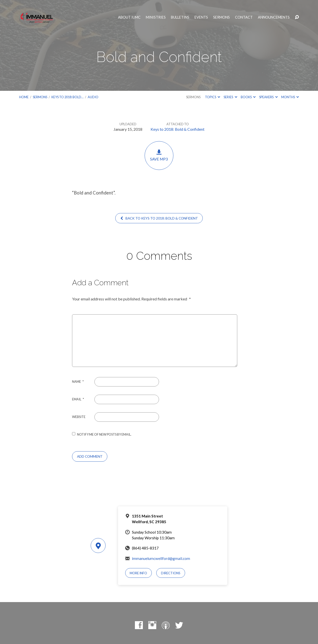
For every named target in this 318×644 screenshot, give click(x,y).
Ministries (156, 17)
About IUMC (129, 17)
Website (79, 417)
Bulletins (180, 17)
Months (290, 97)
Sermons (221, 17)
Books (248, 97)
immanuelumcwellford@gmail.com (161, 558)
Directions (171, 573)
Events (201, 17)
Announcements (274, 17)
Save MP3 (159, 155)
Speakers (268, 97)
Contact (244, 17)
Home (24, 97)
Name (78, 382)
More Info (138, 573)
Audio (93, 97)
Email (78, 399)
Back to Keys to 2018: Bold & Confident (159, 218)
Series (230, 97)
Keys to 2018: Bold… (67, 97)
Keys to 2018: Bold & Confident (178, 129)
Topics (213, 97)
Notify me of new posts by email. (104, 434)
